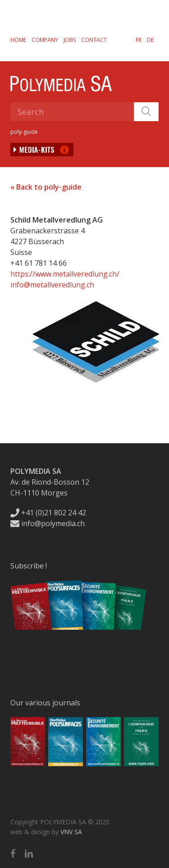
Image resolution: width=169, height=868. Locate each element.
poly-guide (24, 132)
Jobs (70, 40)
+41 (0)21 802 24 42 (48, 513)
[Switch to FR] (139, 40)
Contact (94, 40)
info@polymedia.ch (48, 523)
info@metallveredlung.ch (52, 285)
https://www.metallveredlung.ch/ (65, 274)
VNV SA (71, 832)
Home (18, 40)
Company (45, 40)
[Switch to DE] (150, 40)
